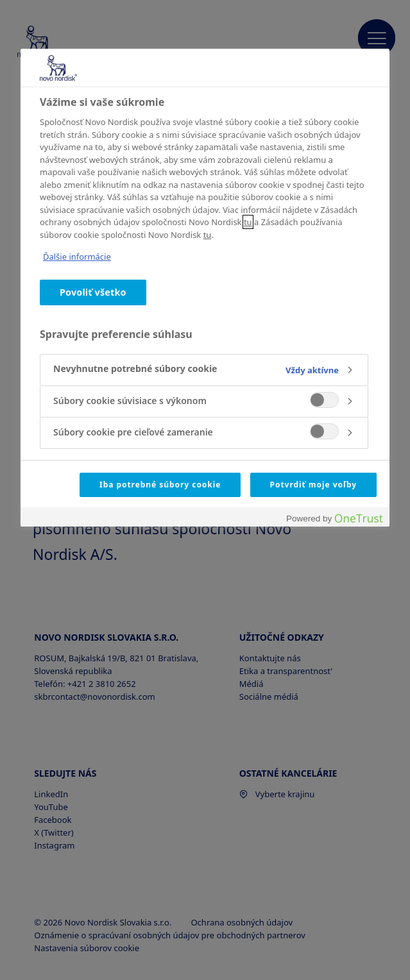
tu (248, 222)
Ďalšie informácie (77, 257)
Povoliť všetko (93, 292)
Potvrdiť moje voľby (313, 485)
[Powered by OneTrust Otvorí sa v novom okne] (334, 519)
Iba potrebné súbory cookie (160, 485)
